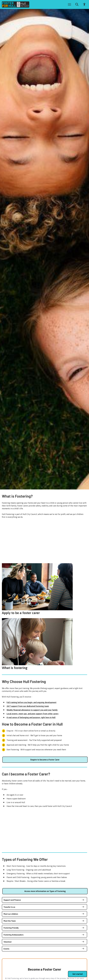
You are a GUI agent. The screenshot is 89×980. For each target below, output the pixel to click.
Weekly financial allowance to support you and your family (32, 710)
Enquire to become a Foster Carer (45, 760)
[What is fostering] (44, 644)
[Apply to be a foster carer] (44, 589)
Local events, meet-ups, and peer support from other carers (33, 714)
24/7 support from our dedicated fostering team (28, 706)
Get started (77, 974)
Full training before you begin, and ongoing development (32, 702)
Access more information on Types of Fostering (45, 891)
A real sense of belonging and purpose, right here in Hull (31, 717)
